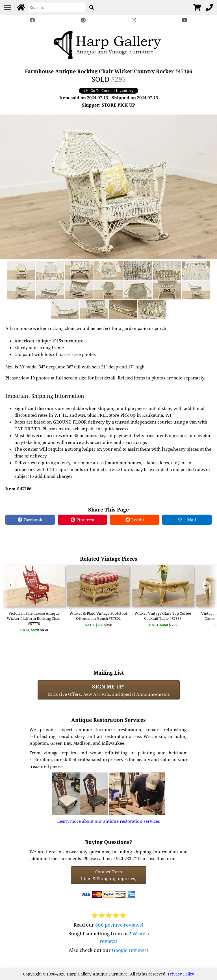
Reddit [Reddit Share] (135, 520)
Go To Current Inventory (108, 90)
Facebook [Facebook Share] (30, 520)
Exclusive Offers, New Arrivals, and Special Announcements (109, 690)
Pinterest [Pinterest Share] (83, 520)
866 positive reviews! (119, 925)
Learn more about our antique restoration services (108, 821)
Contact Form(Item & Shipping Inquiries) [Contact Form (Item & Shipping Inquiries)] (109, 875)
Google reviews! (130, 950)
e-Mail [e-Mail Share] (187, 520)
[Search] (57, 7)
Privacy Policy (181, 974)
